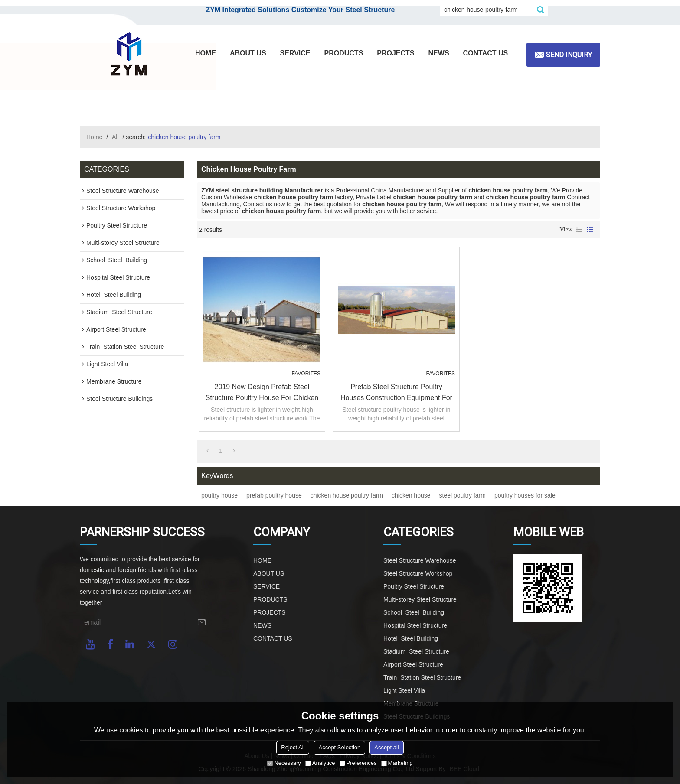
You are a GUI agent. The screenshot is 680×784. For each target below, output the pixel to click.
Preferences (358, 763)
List (579, 230)
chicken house (411, 495)
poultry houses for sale (525, 495)
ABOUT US (248, 53)
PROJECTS (396, 53)
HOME (206, 53)
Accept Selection (339, 747)
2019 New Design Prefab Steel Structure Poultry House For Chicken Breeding (262, 393)
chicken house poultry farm (347, 495)
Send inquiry (569, 55)
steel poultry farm (463, 495)
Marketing (397, 763)
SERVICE (295, 53)
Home (94, 137)
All (115, 137)
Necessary (284, 763)
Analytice (320, 763)
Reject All (293, 747)
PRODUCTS (344, 53)
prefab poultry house (274, 495)
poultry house (219, 495)
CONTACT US (486, 53)
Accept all (386, 747)
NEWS (439, 53)
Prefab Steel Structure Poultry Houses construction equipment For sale (396, 393)
